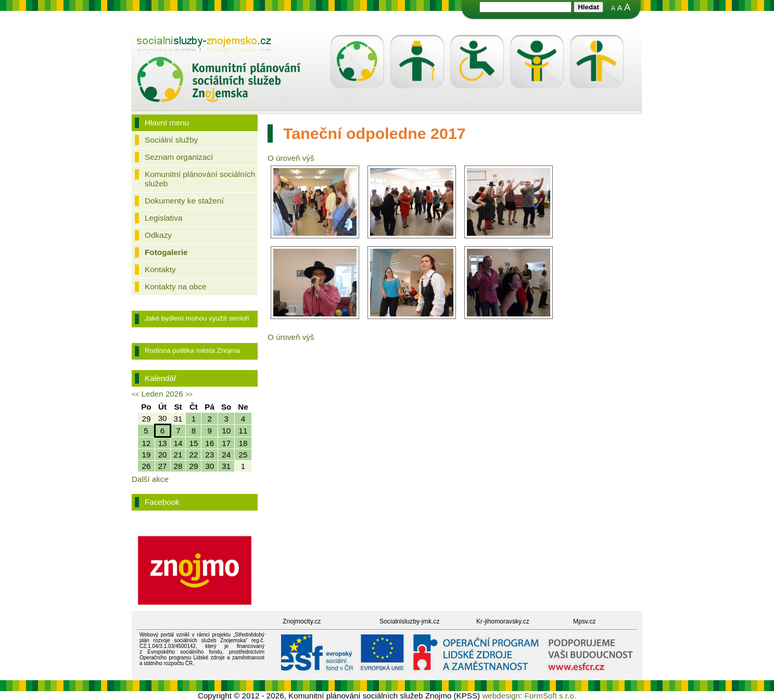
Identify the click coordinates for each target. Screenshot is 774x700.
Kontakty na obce (175, 287)
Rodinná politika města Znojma (192, 351)
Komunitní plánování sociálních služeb (200, 179)
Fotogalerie (166, 252)
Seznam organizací (179, 157)
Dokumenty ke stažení (184, 201)
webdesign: (502, 696)
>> (189, 394)
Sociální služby (171, 140)
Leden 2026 (162, 394)
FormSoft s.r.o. (550, 696)
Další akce (150, 479)
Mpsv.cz (585, 621)
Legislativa (163, 218)
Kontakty (160, 269)
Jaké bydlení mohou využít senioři (197, 318)
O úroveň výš (291, 158)
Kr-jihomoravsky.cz (503, 621)
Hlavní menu (167, 123)
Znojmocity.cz (302, 621)
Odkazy (158, 235)
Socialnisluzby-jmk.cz (410, 621)
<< (135, 394)
